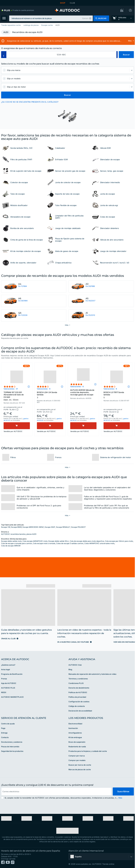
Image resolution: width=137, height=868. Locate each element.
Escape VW (6, 527)
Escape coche (47, 25)
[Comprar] (17, 426)
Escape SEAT (50, 527)
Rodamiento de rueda (77, 747)
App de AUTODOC (9, 683)
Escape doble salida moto (11, 541)
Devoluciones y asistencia (12, 742)
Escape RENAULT (63, 527)
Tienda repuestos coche (11, 25)
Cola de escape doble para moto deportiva (87, 541)
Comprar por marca (77, 756)
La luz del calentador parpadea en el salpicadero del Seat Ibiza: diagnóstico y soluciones (107, 489)
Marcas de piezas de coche (80, 769)
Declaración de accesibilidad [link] (80, 711)
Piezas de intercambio (10, 747)
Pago (3, 728)
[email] (56, 791)
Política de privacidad (77, 697)
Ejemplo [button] (85, 18)
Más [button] (120, 798)
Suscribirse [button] (123, 791)
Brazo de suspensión (77, 742)
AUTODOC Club (75, 665)
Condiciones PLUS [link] (76, 683)
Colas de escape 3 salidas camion (70, 543)
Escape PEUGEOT (78, 527)
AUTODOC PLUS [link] (8, 688)
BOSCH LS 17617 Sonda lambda (117, 395)
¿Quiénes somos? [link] (8, 665)
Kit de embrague (75, 737)
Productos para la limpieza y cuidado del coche (88, 751)
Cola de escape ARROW (11, 546)
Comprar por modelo (77, 760)
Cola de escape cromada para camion (17, 543)
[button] (123, 10)
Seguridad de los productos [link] (12, 751)
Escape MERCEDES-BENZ (33, 527)
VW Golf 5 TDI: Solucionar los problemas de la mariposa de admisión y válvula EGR (42, 498)
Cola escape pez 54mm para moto (119, 541)
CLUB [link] (72, 3)
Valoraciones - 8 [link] (44, 389)
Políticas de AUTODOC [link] (78, 692)
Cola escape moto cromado (44, 543)
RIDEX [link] (4, 692)
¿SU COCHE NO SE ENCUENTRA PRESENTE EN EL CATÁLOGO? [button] (30, 102)
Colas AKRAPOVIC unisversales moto (99, 543)
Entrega (4, 733)
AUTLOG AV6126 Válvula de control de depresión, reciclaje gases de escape (82, 392)
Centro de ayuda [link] (8, 724)
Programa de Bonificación (12, 674)
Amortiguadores (75, 733)
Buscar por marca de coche (80, 765)
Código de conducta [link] (77, 706)
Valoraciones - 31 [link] (11, 389)
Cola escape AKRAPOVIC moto (35, 541)
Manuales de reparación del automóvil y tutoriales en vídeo (92, 674)
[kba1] (61, 55)
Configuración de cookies (79, 702)
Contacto (5, 737)
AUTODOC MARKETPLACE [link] (12, 697)
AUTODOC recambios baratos (13, 534)
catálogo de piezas (31, 25)
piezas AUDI (31, 534)
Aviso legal (6, 669)
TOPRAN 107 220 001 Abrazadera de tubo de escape (17, 396)
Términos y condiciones (78, 679)
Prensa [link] (4, 679)
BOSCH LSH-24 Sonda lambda (50, 395)
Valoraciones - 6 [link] (77, 387)
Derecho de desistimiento (79, 688)
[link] (18, 10)
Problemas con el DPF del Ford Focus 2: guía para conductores (39, 507)
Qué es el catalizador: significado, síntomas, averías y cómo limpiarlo (40, 489)
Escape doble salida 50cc (59, 541)
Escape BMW (16, 527)
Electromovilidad (75, 724)
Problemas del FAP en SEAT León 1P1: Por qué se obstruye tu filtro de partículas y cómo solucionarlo (107, 507)
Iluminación (73, 728)
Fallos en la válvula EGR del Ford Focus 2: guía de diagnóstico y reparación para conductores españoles (108, 498)
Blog (70, 669)
